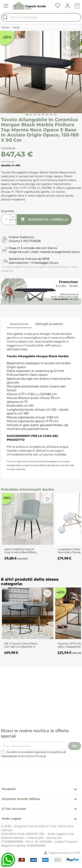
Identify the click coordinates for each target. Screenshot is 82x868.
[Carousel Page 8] (55, 115)
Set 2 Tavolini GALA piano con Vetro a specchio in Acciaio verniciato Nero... (21, 645)
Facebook (29, 767)
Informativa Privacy (32, 756)
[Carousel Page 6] (47, 115)
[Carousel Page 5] (43, 115)
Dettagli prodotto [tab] (49, 324)
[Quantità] (6, 220)
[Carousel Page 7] (51, 115)
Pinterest (39, 767)
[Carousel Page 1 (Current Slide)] (27, 115)
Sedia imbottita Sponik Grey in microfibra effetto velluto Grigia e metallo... (20, 551)
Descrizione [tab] (19, 324)
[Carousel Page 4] (39, 115)
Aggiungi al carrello (44, 220)
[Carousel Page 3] (35, 115)
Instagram (50, 767)
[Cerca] (41, 17)
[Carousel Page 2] (31, 115)
